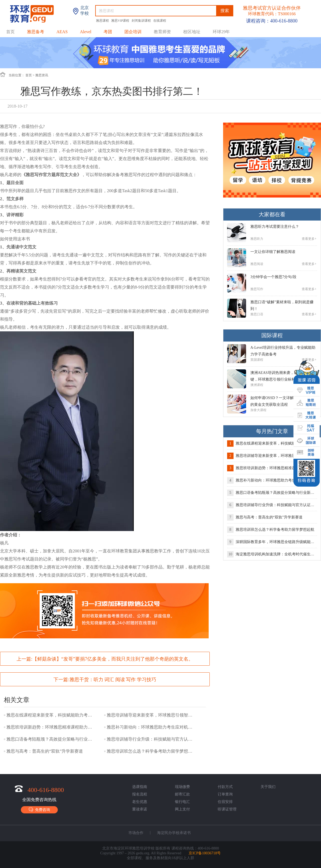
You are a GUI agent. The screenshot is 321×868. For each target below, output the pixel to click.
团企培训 (133, 32)
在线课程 (160, 21)
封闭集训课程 (142, 21)
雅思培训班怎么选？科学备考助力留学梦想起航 (151, 751)
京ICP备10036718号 (205, 853)
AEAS (62, 32)
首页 (10, 32)
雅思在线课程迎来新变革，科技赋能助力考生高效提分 (51, 715)
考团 (108, 32)
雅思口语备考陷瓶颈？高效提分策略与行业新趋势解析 (51, 739)
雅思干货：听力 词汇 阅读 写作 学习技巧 (113, 680)
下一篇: (105, 680)
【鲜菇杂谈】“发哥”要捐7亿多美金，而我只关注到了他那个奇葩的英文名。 (113, 659)
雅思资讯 (42, 75)
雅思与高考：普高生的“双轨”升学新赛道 (45, 751)
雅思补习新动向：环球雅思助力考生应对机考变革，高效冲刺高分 (151, 727)
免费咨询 (39, 810)
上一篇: (105, 659)
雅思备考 (36, 32)
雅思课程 (103, 21)
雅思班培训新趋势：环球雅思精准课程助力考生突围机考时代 (51, 727)
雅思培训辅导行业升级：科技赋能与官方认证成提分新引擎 (151, 739)
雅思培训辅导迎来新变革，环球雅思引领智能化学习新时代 (151, 715)
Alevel (86, 32)
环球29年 (221, 32)
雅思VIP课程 (121, 21)
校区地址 (192, 32)
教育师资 (162, 32)
